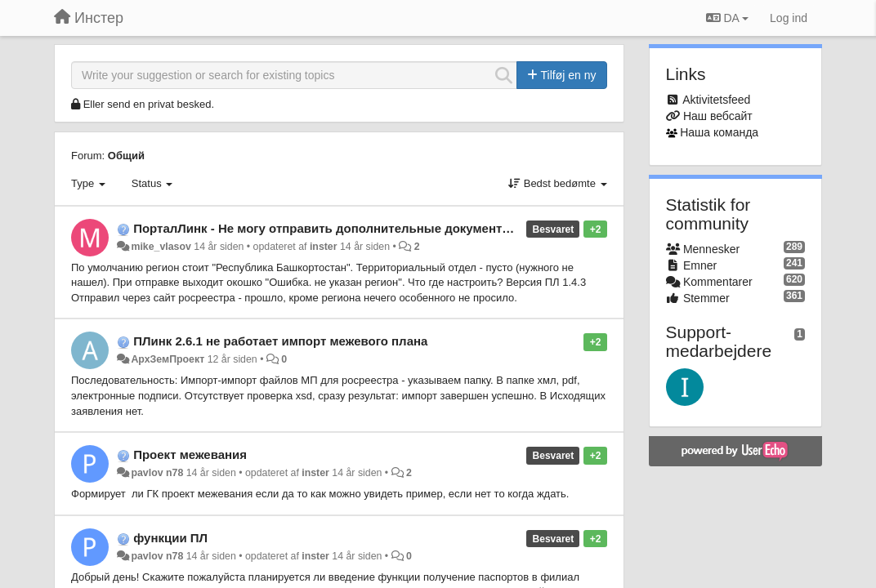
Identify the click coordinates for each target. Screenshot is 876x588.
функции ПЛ (170, 538)
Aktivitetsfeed (716, 100)
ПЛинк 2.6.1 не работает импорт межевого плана (280, 341)
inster (324, 247)
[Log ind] (789, 18)
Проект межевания (190, 454)
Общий (126, 156)
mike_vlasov (161, 247)
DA (727, 18)
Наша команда (719, 132)
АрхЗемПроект (168, 359)
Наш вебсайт (718, 116)
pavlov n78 (157, 473)
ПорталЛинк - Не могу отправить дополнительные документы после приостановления (398, 228)
